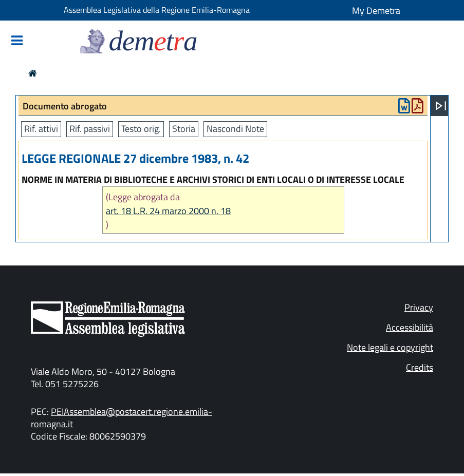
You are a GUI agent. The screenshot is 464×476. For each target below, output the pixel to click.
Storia (184, 129)
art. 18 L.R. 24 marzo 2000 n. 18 (168, 211)
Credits (420, 367)
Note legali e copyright (390, 347)
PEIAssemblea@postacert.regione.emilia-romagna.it (122, 418)
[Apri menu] (441, 106)
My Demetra (376, 11)
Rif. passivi (90, 129)
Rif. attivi (41, 129)
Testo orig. (141, 129)
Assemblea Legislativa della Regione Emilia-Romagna (157, 10)
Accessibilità (410, 327)
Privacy (419, 307)
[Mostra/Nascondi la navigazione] (17, 41)
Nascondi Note (235, 129)
